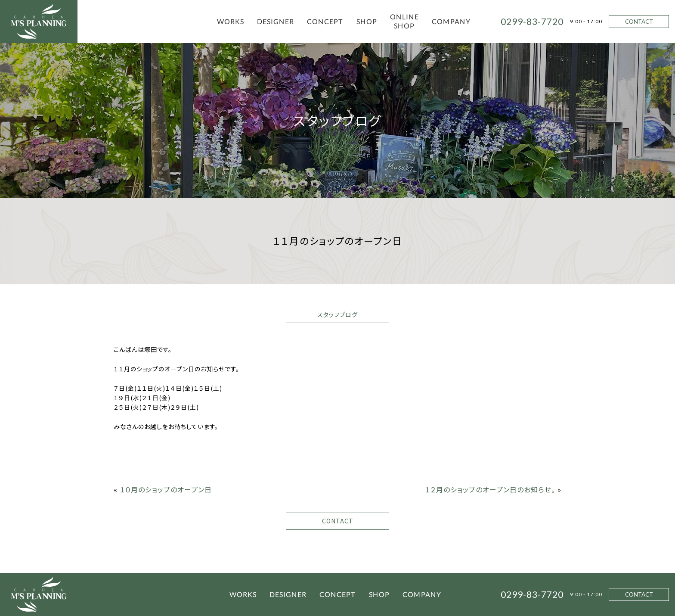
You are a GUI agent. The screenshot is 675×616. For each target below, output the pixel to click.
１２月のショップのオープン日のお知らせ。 (490, 489)
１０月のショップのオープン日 (166, 489)
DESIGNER (276, 21)
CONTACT (639, 22)
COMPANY (451, 21)
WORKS (231, 21)
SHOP (367, 21)
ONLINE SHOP (404, 21)
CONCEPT (325, 21)
